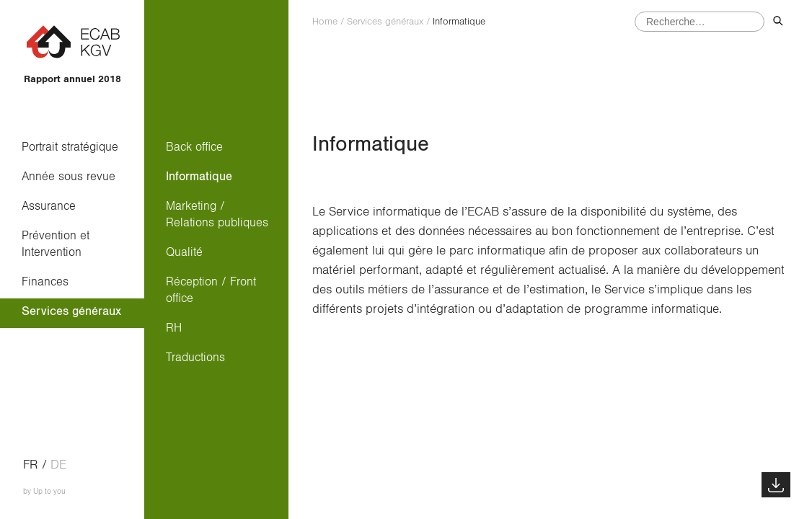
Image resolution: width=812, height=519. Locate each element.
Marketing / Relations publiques (217, 214)
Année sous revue (69, 176)
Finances (45, 281)
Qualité (184, 252)
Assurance (49, 206)
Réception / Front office (211, 290)
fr (31, 465)
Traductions (195, 357)
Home (325, 22)
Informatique (199, 176)
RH (174, 328)
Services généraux (71, 311)
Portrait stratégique (70, 147)
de (58, 465)
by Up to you (44, 491)
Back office (194, 147)
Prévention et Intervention (59, 244)
